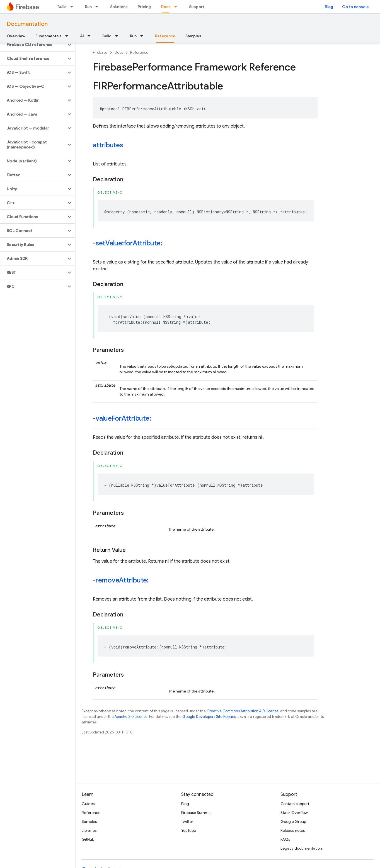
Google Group (293, 821)
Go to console (355, 7)
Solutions (119, 7)
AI (82, 36)
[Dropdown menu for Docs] (177, 7)
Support (197, 7)
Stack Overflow (294, 813)
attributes (108, 145)
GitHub (88, 839)
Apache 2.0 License (131, 717)
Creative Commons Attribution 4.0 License (243, 711)
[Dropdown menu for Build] (73, 7)
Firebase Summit (196, 813)
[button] (33, 45)
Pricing (144, 7)
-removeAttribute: (121, 580)
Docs (119, 53)
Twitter (187, 821)
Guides (88, 804)
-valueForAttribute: (122, 418)
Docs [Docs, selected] (166, 7)
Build (62, 7)
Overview (16, 36)
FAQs (285, 839)
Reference (139, 53)
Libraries (89, 830)
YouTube (189, 830)
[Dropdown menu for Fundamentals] (68, 36)
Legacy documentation (301, 848)
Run (88, 7)
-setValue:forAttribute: (127, 243)
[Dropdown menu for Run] (98, 7)
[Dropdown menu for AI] (91, 36)
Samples (193, 36)
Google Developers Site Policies (209, 717)
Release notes (293, 830)
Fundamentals (49, 36)
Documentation (27, 24)
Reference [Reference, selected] (165, 36)
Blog (329, 7)
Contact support (295, 804)
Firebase (100, 53)
